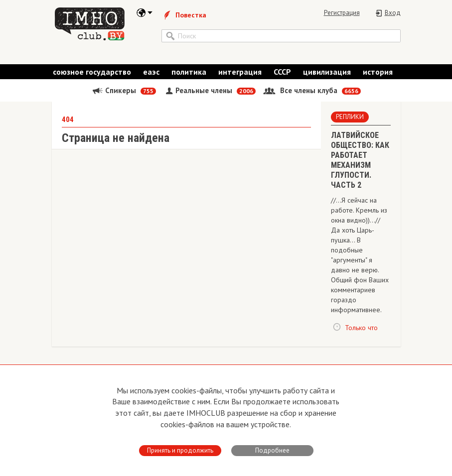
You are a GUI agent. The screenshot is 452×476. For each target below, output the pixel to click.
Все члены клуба (312, 90)
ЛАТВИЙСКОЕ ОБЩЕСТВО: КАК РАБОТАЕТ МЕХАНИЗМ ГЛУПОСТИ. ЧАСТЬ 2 (360, 160)
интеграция (240, 72)
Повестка (184, 15)
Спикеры (124, 90)
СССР (282, 72)
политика (189, 72)
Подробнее (272, 450)
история (378, 72)
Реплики (350, 117)
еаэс (151, 72)
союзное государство (92, 72)
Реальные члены (210, 90)
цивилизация (327, 72)
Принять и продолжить (180, 450)
